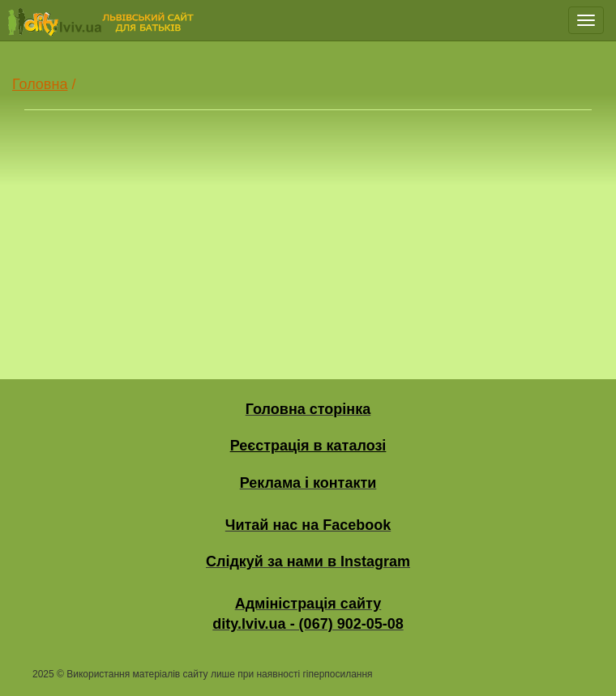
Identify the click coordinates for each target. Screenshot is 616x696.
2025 (43, 674)
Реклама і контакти (308, 483)
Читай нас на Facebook (308, 525)
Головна (40, 84)
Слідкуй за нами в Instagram (308, 561)
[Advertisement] (308, 229)
